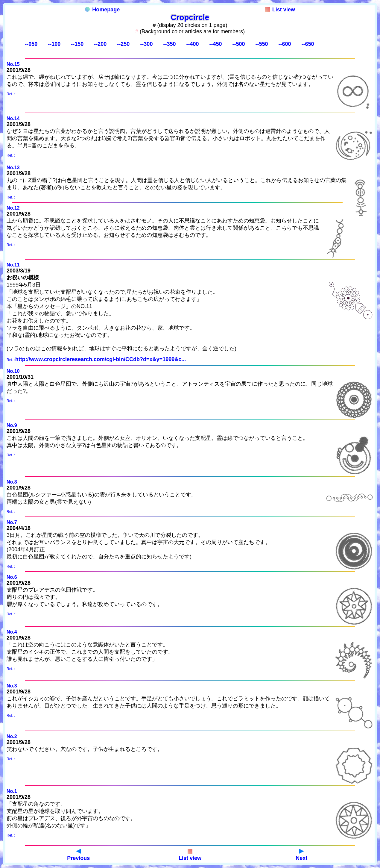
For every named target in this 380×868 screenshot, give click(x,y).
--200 (100, 44)
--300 (146, 44)
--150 (77, 44)
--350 (169, 44)
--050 (31, 44)
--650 (308, 44)
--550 (262, 44)
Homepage (102, 10)
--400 (192, 44)
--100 (54, 44)
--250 (123, 44)
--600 (285, 44)
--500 (238, 44)
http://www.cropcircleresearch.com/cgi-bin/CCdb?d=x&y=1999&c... (101, 359)
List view (280, 10)
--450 (215, 44)
